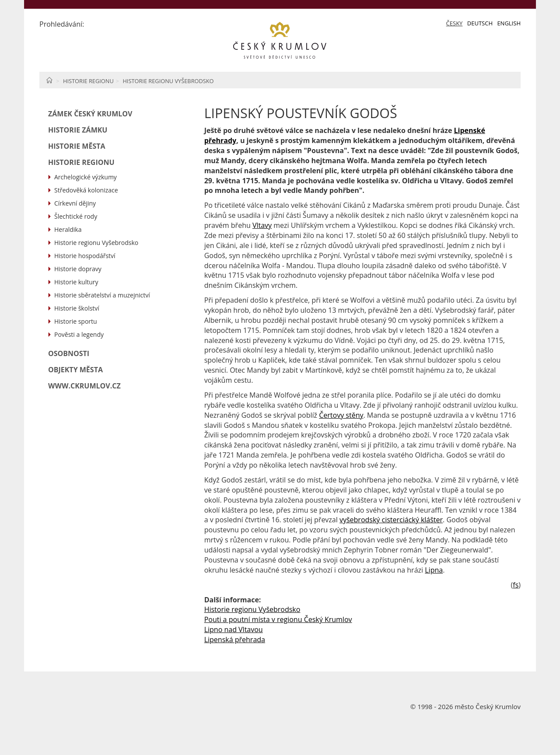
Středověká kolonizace (86, 190)
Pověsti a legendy (79, 334)
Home (49, 80)
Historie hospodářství (85, 256)
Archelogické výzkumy (86, 177)
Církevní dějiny (75, 203)
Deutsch (480, 23)
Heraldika (68, 229)
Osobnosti (69, 353)
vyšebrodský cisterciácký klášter (391, 520)
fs (516, 585)
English (509, 23)
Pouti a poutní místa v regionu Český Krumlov (278, 619)
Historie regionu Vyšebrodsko (168, 81)
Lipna (434, 570)
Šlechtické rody (76, 216)
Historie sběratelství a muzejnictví (102, 295)
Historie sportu (76, 321)
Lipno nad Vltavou (234, 629)
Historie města (77, 146)
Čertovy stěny (341, 415)
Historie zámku (78, 130)
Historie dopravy (78, 269)
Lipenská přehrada (235, 640)
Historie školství (77, 308)
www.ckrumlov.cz (84, 386)
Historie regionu (88, 81)
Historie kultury (76, 282)
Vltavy (262, 225)
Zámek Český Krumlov (90, 114)
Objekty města (75, 370)
